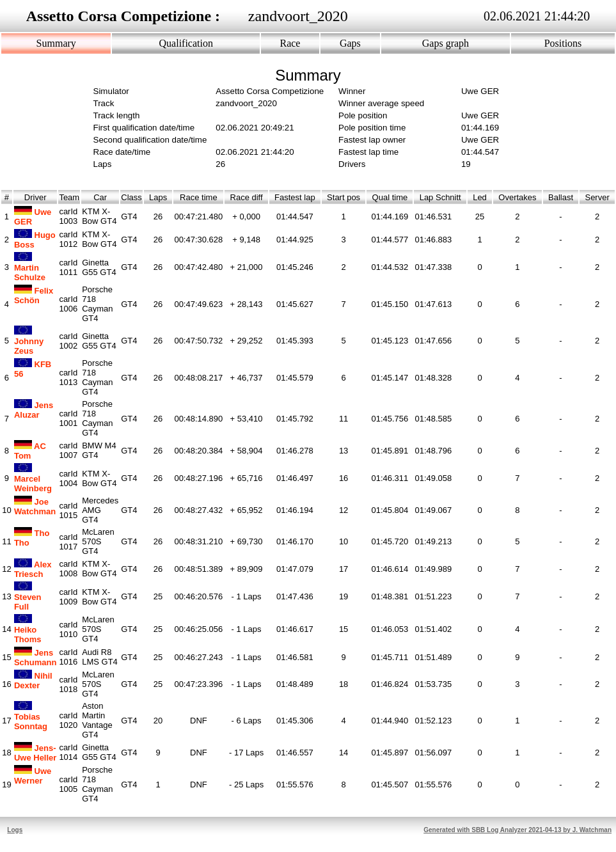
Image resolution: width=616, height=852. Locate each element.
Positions (563, 43)
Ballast (561, 197)
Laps (158, 197)
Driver (36, 197)
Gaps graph (446, 43)
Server (597, 197)
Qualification (186, 43)
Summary (56, 43)
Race (290, 43)
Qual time (390, 197)
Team (69, 197)
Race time (199, 197)
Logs (15, 830)
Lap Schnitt (440, 197)
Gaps (350, 43)
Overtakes (517, 197)
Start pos (344, 197)
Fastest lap (295, 197)
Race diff (246, 197)
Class (131, 197)
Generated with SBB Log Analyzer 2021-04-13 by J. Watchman (517, 830)
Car (100, 197)
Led (480, 197)
